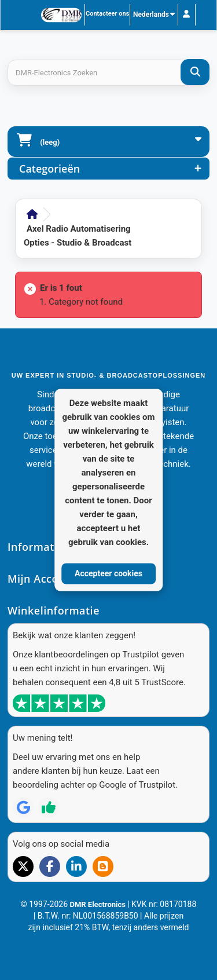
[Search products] (108, 73)
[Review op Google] (23, 807)
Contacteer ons (107, 14)
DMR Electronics (98, 904)
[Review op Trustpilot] (49, 807)
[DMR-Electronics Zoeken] (195, 72)
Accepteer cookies (108, 573)
